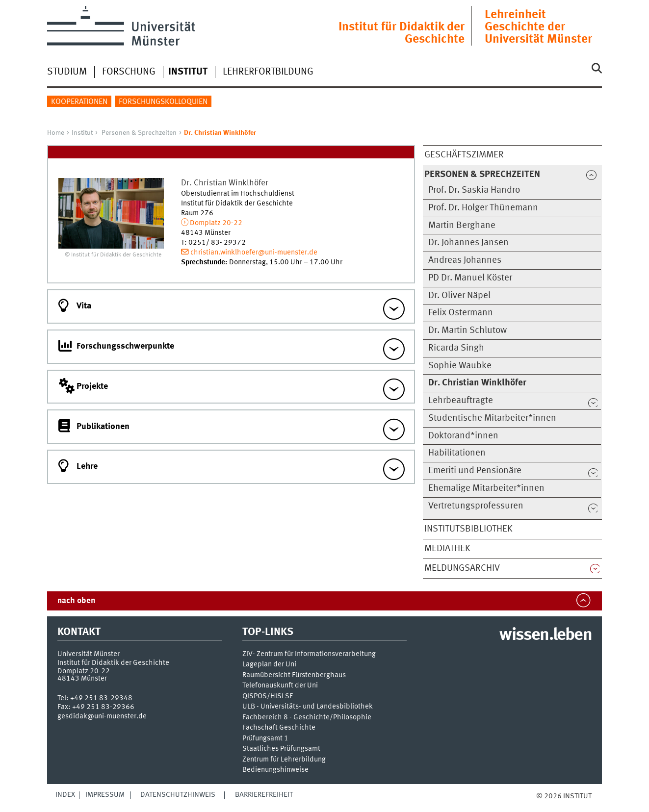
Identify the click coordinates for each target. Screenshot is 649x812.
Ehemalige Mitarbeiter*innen (486, 488)
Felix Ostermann (461, 313)
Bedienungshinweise (275, 770)
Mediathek (447, 549)
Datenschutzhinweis (178, 795)
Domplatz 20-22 (216, 223)
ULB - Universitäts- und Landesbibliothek (308, 707)
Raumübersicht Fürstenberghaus (294, 675)
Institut (82, 133)
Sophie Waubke (460, 366)
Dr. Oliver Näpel (459, 296)
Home (56, 133)
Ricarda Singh (456, 348)
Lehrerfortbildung (268, 72)
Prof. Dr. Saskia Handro (474, 190)
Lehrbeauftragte (461, 401)
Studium (67, 72)
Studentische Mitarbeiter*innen (492, 418)
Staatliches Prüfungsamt (281, 749)
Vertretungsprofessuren (476, 506)
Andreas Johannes (465, 260)
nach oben (76, 601)
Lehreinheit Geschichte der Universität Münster (538, 27)
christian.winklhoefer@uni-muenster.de (254, 253)
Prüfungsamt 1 (265, 739)
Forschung (129, 72)
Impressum (105, 795)
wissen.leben (545, 635)
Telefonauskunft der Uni (280, 686)
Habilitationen (457, 453)
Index (65, 795)
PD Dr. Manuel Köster (470, 278)
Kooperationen (79, 102)
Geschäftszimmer (464, 155)
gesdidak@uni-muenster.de (102, 716)
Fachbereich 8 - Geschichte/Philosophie (307, 718)
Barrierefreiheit (264, 795)
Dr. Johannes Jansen (468, 243)
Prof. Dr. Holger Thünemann (483, 208)
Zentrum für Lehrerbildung (284, 760)
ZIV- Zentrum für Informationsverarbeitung (309, 654)
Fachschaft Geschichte (279, 728)
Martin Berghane (462, 226)
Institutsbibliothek (468, 529)
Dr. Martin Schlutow (467, 330)
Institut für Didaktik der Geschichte (402, 33)
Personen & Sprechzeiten (139, 133)
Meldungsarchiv (462, 568)
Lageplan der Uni (269, 665)
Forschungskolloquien (163, 102)
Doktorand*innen (463, 436)
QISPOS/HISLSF (268, 697)
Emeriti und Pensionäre (475, 471)
